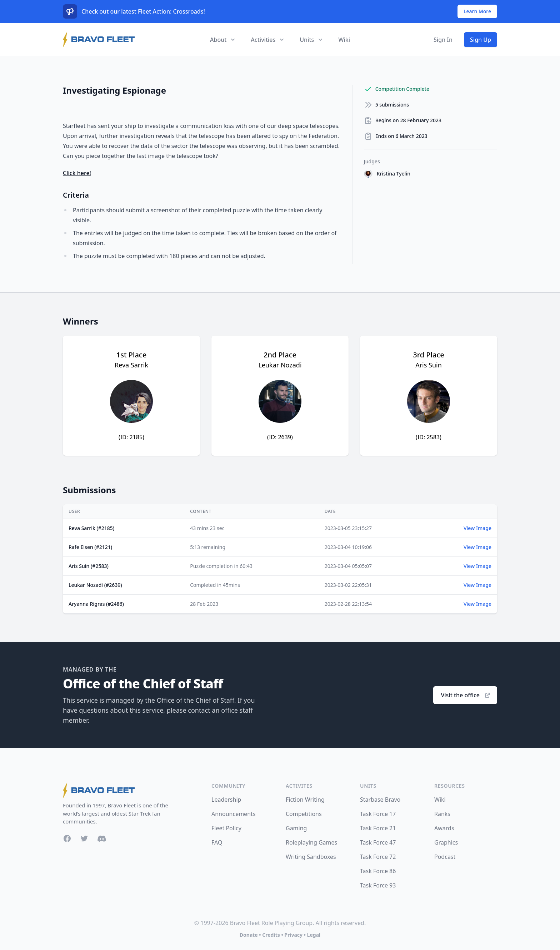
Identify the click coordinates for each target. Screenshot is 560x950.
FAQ (217, 842)
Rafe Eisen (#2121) (90, 547)
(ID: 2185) (131, 437)
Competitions (304, 814)
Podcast (445, 857)
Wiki (344, 40)
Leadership (226, 800)
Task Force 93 (378, 885)
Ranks (442, 814)
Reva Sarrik (131, 365)
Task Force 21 (378, 828)
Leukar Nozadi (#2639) (95, 585)
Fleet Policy (226, 828)
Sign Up (481, 40)
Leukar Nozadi (280, 365)
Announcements (233, 814)
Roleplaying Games (311, 842)
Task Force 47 (378, 842)
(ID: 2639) (280, 437)
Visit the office (466, 695)
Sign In (443, 40)
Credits (271, 935)
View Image (477, 528)
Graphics (446, 842)
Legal (314, 935)
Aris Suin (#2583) (89, 566)
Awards (444, 828)
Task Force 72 (378, 857)
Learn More (477, 11)
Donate (249, 935)
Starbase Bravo (380, 800)
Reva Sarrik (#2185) (91, 528)
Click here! (77, 173)
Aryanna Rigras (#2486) (96, 604)
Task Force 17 (378, 814)
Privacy (293, 935)
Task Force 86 (378, 871)
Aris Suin (429, 365)
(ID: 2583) (429, 437)
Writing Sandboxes (311, 857)
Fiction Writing (305, 800)
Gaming (296, 828)
